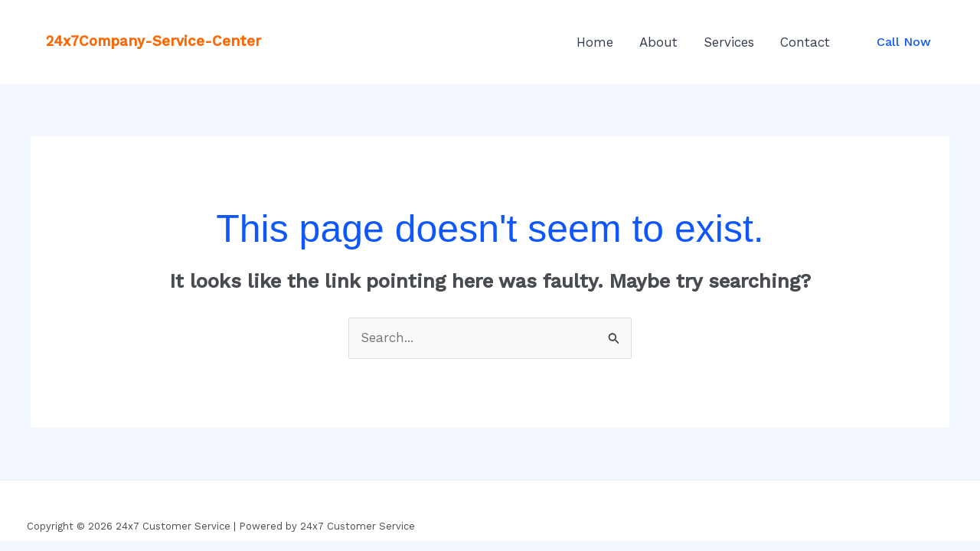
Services (729, 42)
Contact (805, 42)
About (658, 42)
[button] (904, 42)
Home (595, 42)
